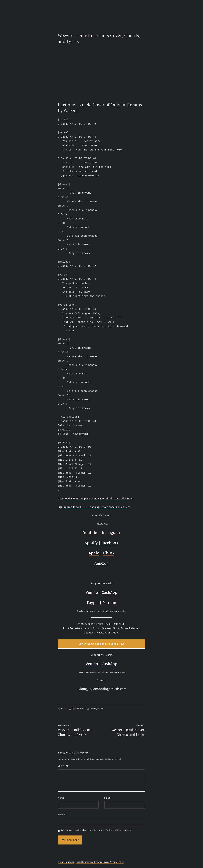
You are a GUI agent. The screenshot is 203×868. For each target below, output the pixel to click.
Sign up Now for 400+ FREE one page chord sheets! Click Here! (94, 507)
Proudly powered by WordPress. (92, 862)
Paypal (93, 603)
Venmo (92, 592)
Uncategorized (96, 709)
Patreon (109, 603)
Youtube (91, 533)
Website (62, 815)
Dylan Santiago (66, 862)
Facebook (110, 543)
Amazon (102, 563)
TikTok (108, 553)
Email (107, 798)
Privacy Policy (117, 862)
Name (61, 798)
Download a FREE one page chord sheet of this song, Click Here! (96, 499)
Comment (64, 766)
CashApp (109, 592)
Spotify (91, 543)
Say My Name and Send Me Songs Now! (102, 644)
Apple (94, 553)
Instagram (111, 533)
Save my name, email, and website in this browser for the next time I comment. (96, 830)
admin (63, 709)
